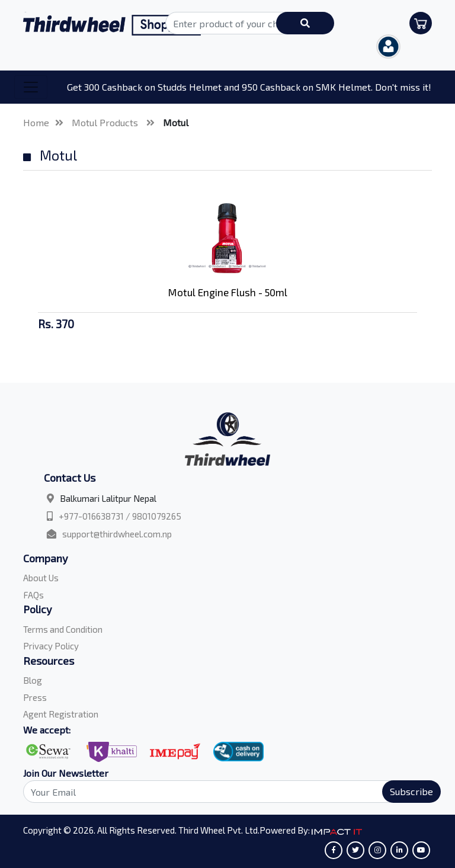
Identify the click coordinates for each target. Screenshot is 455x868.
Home (36, 122)
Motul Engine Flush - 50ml (228, 292)
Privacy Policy (51, 646)
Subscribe (411, 791)
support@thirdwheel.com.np (117, 534)
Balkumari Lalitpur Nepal (108, 498)
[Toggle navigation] (31, 87)
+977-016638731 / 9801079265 (120, 516)
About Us (41, 578)
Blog (33, 680)
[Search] (225, 792)
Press (35, 697)
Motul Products (106, 122)
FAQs (33, 595)
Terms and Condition (63, 629)
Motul (176, 122)
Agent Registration (61, 714)
